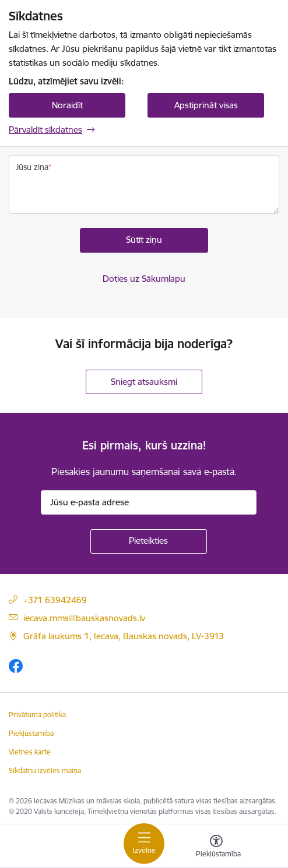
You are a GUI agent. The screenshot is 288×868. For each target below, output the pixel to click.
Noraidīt (67, 105)
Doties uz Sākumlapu (144, 279)
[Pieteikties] (149, 541)
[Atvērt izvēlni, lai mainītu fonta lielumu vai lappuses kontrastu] (216, 848)
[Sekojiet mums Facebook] (16, 666)
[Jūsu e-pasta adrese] (149, 502)
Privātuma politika (37, 715)
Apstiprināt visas (206, 105)
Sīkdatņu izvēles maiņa (45, 770)
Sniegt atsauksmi (144, 382)
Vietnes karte (30, 752)
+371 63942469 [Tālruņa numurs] (55, 600)
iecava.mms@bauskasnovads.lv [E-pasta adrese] (84, 618)
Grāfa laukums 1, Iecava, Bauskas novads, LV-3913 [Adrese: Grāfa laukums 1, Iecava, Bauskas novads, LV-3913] (124, 636)
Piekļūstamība (31, 733)
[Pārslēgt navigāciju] (144, 844)
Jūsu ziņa (32, 167)
